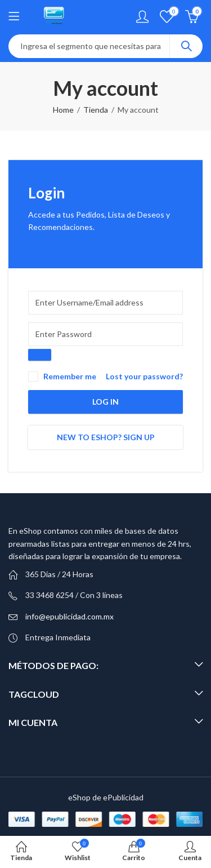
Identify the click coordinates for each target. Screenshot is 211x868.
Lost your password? (144, 376)
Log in (105, 402)
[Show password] (40, 355)
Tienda (96, 110)
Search (186, 46)
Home (63, 110)
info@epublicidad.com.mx (69, 616)
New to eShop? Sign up (106, 437)
